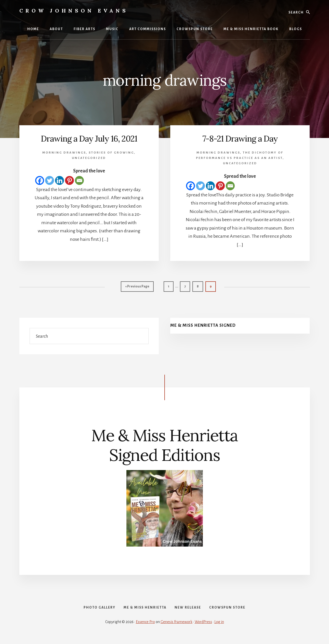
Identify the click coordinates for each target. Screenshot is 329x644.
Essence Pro (145, 627)
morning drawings (64, 153)
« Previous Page (137, 288)
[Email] (79, 180)
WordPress (203, 627)
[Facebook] (40, 180)
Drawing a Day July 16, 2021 (89, 138)
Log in (219, 627)
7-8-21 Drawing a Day (240, 138)
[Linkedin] (60, 180)
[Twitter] (50, 180)
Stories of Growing (111, 153)
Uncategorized (89, 158)
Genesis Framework (176, 627)
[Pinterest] (69, 180)
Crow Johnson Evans (74, 11)
